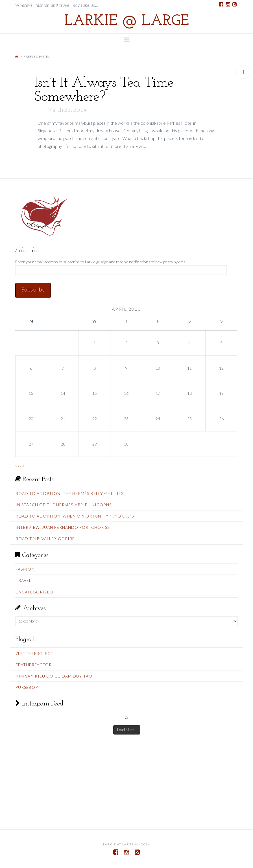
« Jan (19, 465)
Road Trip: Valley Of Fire (45, 539)
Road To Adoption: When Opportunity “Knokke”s (75, 516)
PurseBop (27, 687)
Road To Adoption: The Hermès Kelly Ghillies (69, 493)
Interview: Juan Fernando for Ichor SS (63, 527)
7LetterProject (34, 653)
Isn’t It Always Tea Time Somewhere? (104, 90)
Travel (23, 580)
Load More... (127, 730)
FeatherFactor (34, 665)
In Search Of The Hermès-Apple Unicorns (64, 505)
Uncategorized (34, 592)
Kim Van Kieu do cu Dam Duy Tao (54, 676)
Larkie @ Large (127, 21)
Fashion (25, 569)
